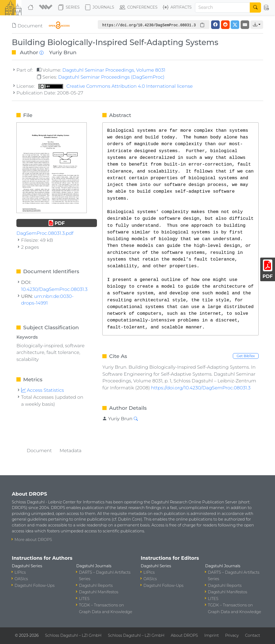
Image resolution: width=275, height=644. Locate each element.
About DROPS (184, 635)
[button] (46, 8)
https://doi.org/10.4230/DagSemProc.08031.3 (201, 388)
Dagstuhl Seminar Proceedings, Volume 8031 (114, 70)
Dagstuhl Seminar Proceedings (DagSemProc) (111, 77)
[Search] (223, 8)
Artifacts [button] (177, 8)
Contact (253, 635)
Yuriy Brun (63, 52)
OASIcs (21, 579)
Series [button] (69, 8)
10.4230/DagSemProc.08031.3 (54, 289)
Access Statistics (43, 390)
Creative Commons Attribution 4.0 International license (116, 86)
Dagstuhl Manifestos (99, 592)
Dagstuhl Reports (96, 586)
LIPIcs (20, 572)
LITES (84, 599)
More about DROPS (33, 540)
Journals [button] (99, 8)
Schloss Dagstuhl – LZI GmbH (73, 635)
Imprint (212, 635)
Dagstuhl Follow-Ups (35, 586)
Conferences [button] (139, 8)
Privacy (232, 635)
